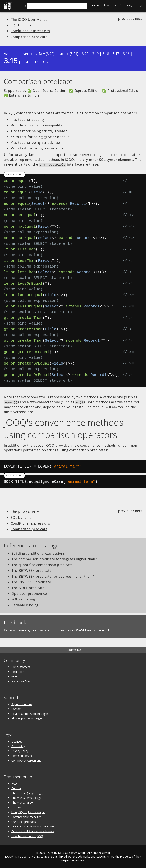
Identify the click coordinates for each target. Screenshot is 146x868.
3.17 (116, 54)
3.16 (126, 54)
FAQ (14, 783)
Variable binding (25, 604)
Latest (63, 54)
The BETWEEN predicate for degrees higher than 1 (53, 576)
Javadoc (16, 807)
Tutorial (16, 788)
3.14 (25, 62)
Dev (42, 54)
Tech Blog (18, 671)
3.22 (50, 54)
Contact (16, 708)
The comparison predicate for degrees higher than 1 (55, 558)
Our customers (21, 666)
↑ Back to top (73, 649)
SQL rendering (23, 599)
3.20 (85, 54)
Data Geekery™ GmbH (72, 852)
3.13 (35, 62)
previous (125, 18)
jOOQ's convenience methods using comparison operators (64, 428)
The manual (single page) (27, 792)
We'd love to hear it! (92, 630)
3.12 (45, 62)
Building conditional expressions (38, 553)
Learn (95, 5)
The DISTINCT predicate (31, 581)
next (139, 18)
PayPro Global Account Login (30, 713)
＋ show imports (14, 174)
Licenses (17, 741)
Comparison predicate (29, 37)
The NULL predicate (28, 587)
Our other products (24, 821)
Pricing (117, 5)
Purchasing (18, 746)
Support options (22, 704)
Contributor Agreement (26, 760)
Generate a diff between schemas (33, 831)
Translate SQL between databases (33, 826)
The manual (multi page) (27, 797)
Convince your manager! (26, 816)
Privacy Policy (20, 750)
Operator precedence (29, 593)
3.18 (106, 54)
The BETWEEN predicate (31, 570)
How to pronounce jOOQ (27, 836)
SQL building (21, 25)
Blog (139, 5)
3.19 (95, 54)
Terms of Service (22, 755)
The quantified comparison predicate (42, 564)
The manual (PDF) (23, 802)
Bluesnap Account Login (27, 718)
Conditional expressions (30, 31)
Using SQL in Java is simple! (28, 812)
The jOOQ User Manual (30, 19)
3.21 (74, 54)
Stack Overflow (21, 681)
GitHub (16, 676)
